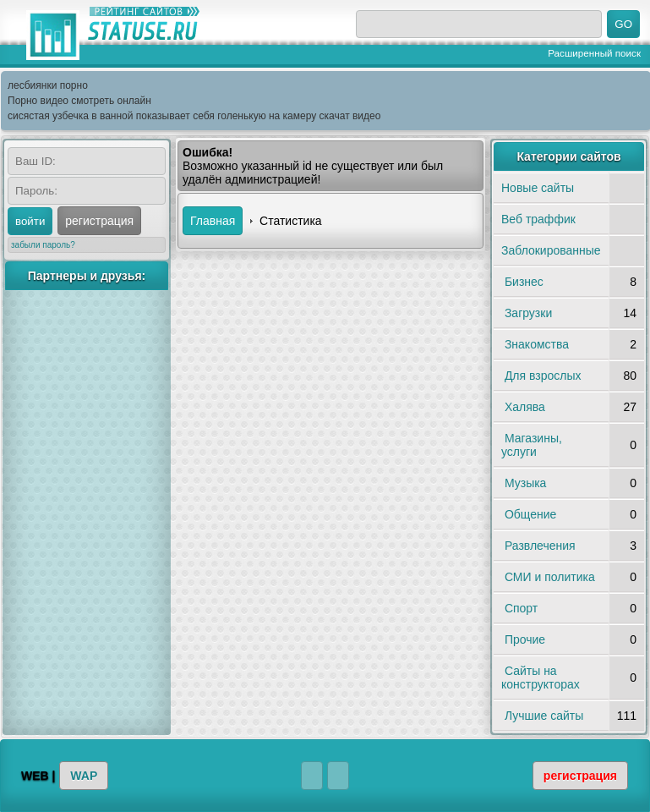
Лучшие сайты (544, 716)
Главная (213, 221)
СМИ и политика (550, 577)
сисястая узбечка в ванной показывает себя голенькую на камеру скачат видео (194, 116)
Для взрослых (543, 376)
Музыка (526, 483)
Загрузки (528, 313)
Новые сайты (538, 188)
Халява (525, 407)
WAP (84, 776)
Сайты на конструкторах (541, 678)
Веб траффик (538, 219)
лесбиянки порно (48, 85)
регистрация (99, 221)
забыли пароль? (43, 245)
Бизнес (524, 282)
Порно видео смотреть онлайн (79, 101)
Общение (530, 514)
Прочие (525, 639)
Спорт (521, 608)
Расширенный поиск (594, 53)
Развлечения (540, 546)
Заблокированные (551, 250)
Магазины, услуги (532, 445)
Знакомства (537, 344)
